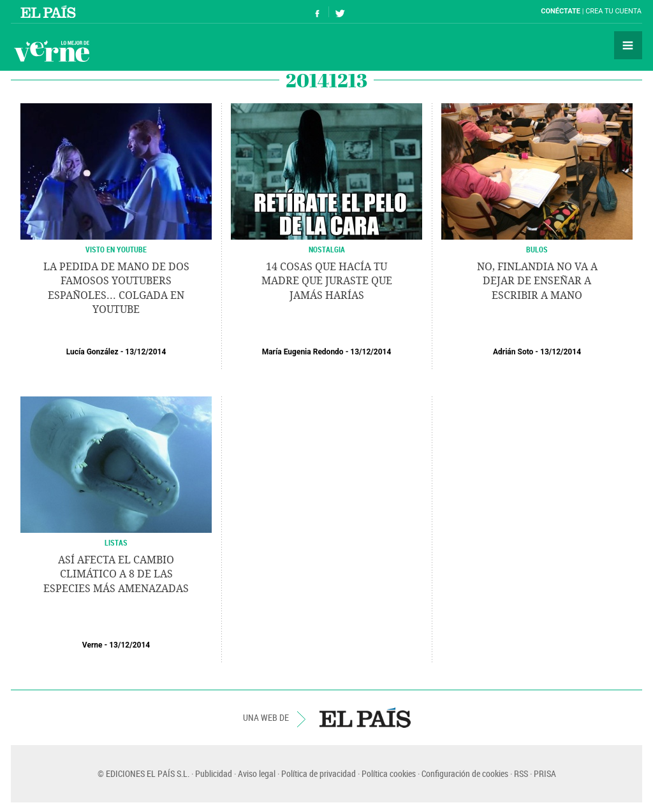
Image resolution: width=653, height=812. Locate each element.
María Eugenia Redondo (303, 352)
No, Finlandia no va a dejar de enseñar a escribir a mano (537, 281)
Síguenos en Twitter (340, 12)
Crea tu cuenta (613, 11)
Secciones (628, 45)
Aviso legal (257, 773)
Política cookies (389, 773)
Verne (52, 51)
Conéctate (561, 11)
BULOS (537, 249)
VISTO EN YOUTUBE (116, 249)
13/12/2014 (145, 352)
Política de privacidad (319, 773)
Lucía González (92, 352)
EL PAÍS (365, 718)
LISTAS (116, 542)
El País (50, 11)
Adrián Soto (513, 352)
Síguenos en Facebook (318, 12)
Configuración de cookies (465, 773)
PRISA (545, 773)
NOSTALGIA (327, 249)
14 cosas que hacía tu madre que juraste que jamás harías (327, 281)
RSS (521, 773)
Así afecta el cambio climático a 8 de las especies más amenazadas (116, 574)
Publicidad (214, 773)
